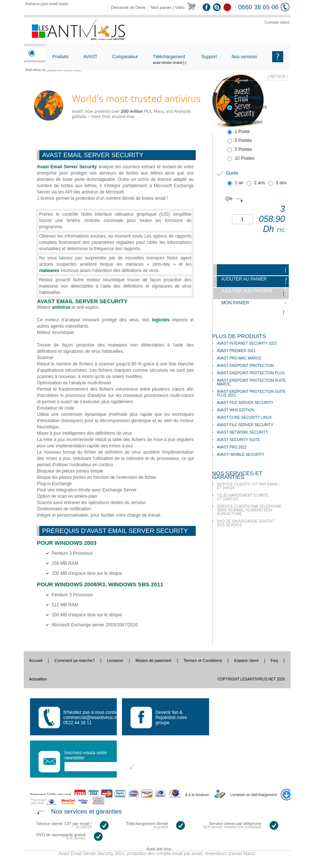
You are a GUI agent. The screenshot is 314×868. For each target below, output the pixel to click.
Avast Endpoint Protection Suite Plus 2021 (251, 393)
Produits (60, 57)
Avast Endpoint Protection (245, 366)
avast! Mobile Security (241, 455)
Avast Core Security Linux (244, 418)
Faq (274, 660)
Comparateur (125, 57)
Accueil (36, 660)
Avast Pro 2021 (232, 447)
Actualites (38, 679)
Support (209, 57)
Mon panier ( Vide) (168, 7)
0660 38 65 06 (258, 7)
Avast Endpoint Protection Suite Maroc (251, 382)
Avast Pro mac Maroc (239, 358)
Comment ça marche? (75, 660)
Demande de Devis (128, 7)
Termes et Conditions (203, 660)
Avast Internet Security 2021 (247, 343)
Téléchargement (170, 63)
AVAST (90, 57)
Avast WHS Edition (236, 410)
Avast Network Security (242, 432)
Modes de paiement (154, 660)
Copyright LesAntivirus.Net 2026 (251, 679)
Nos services (244, 57)
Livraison (115, 660)
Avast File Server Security (245, 403)
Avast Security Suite (239, 440)
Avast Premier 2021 (236, 351)
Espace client (246, 660)
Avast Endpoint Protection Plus (251, 373)
